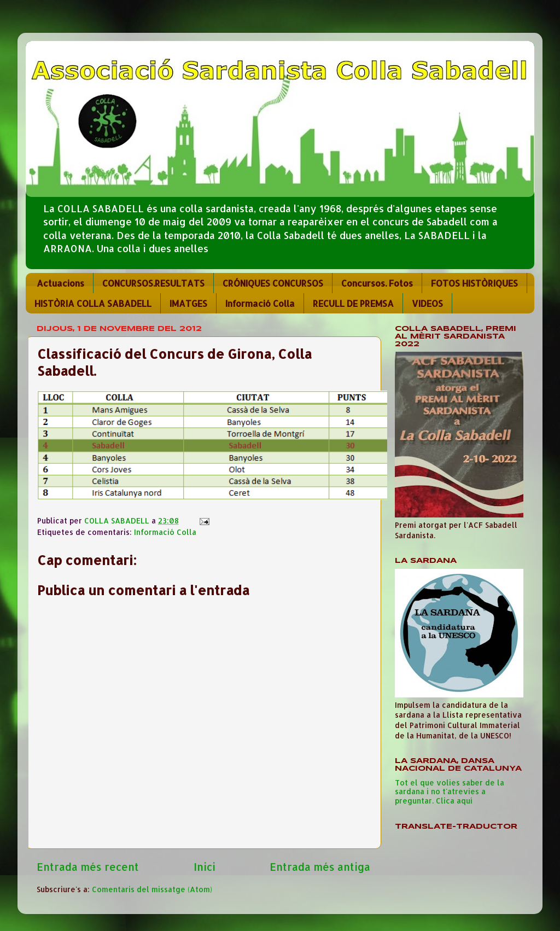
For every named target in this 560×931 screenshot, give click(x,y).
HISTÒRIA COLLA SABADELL (93, 303)
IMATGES (188, 303)
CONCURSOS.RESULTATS (153, 283)
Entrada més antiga (320, 867)
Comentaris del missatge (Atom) (152, 889)
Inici (205, 867)
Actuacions (60, 283)
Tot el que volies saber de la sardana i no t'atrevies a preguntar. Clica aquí (450, 791)
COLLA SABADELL (118, 520)
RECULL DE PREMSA (353, 303)
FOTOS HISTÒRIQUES (474, 283)
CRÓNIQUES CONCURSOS (273, 283)
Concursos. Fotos (377, 283)
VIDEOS (427, 303)
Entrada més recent (88, 867)
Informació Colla (260, 303)
